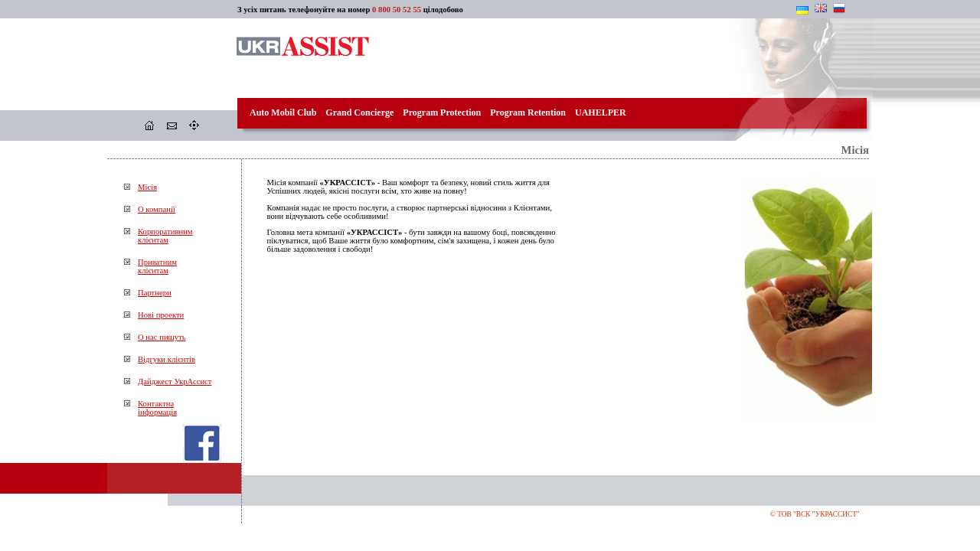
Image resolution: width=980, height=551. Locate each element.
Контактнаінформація (157, 408)
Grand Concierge (359, 112)
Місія (147, 187)
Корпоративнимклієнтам (165, 236)
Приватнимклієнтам (157, 266)
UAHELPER (601, 112)
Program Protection (442, 112)
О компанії (157, 209)
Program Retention (528, 112)
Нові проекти (161, 315)
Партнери (155, 293)
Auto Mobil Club (283, 112)
